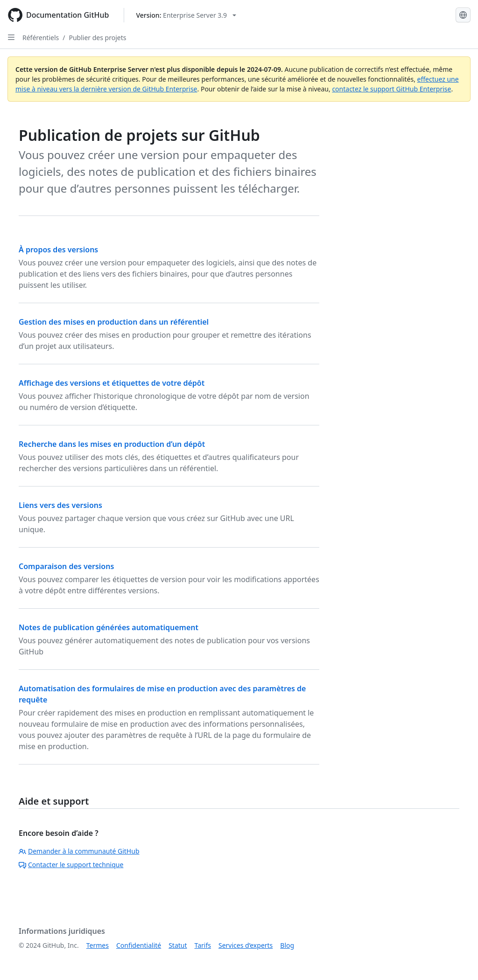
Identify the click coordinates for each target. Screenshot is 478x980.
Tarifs (203, 945)
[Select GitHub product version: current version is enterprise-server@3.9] (186, 15)
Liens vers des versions (60, 505)
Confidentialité (139, 945)
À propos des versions (58, 250)
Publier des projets (97, 38)
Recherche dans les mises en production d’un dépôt (112, 444)
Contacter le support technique (71, 865)
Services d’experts (246, 945)
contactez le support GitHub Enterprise (391, 89)
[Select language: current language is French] (463, 15)
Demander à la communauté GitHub (79, 851)
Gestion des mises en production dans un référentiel (114, 322)
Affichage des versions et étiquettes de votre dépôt (112, 383)
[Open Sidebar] (11, 37)
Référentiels (41, 38)
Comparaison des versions (66, 566)
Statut (178, 945)
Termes (98, 945)
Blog (287, 945)
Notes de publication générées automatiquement (109, 627)
